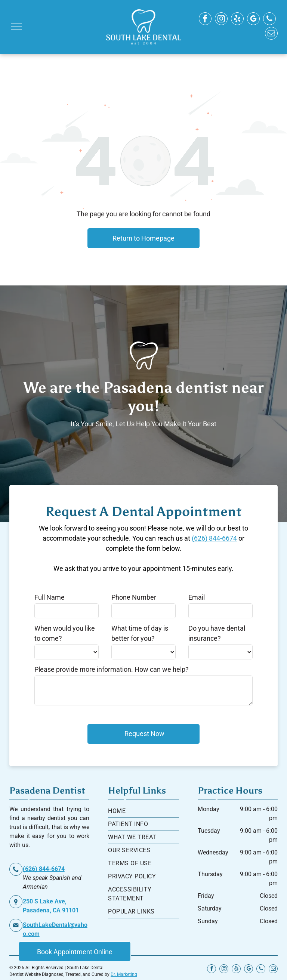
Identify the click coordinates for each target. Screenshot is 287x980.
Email (197, 597)
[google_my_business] (253, 20)
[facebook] (205, 20)
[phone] (269, 20)
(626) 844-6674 (214, 538)
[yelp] (237, 20)
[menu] (16, 27)
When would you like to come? (65, 633)
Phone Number (134, 597)
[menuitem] (143, 811)
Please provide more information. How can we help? (112, 669)
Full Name (50, 597)
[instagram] (221, 20)
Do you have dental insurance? (217, 633)
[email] (271, 34)
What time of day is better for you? (140, 633)
